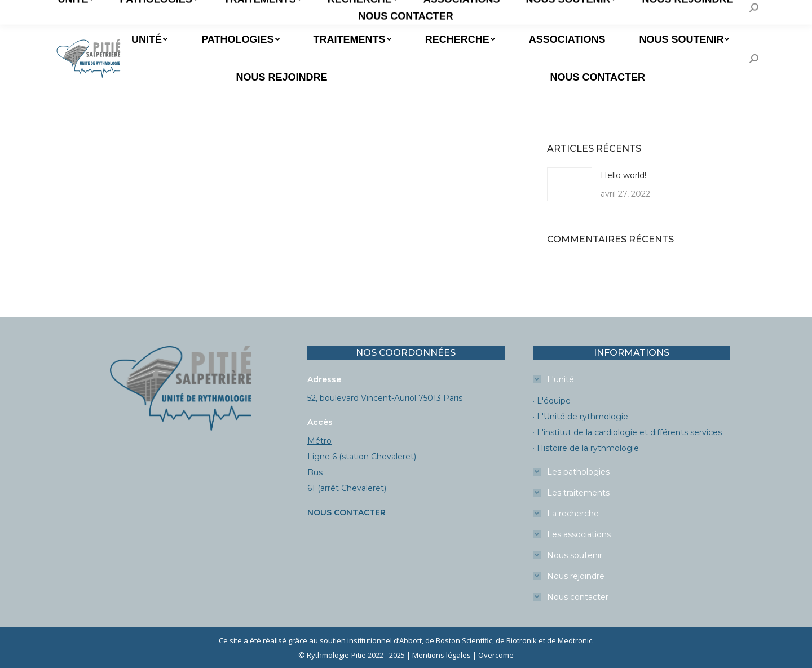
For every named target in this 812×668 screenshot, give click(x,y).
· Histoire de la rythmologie (586, 448)
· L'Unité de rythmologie (581, 417)
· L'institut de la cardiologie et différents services (627, 432)
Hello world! (623, 175)
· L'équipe (552, 401)
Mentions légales (442, 655)
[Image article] (570, 184)
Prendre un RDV (95, 10)
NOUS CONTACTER (347, 512)
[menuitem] (148, 39)
